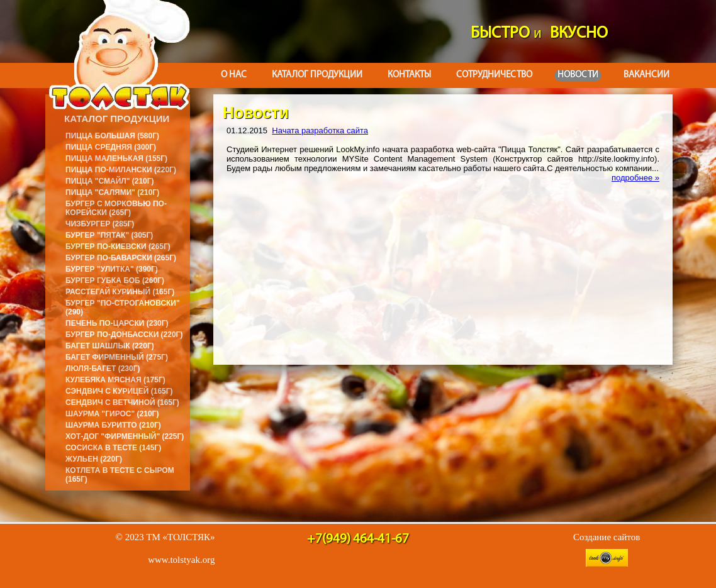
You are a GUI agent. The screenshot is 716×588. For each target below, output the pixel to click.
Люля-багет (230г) (103, 369)
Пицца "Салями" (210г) (112, 192)
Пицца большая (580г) (112, 136)
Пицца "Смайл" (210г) (110, 181)
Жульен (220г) (94, 459)
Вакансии (646, 75)
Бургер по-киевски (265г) (118, 247)
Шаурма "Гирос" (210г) (112, 414)
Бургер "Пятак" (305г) (109, 235)
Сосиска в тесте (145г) (113, 448)
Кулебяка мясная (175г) (115, 380)
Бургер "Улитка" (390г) (112, 269)
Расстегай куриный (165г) (120, 292)
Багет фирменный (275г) (117, 357)
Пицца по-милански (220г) (121, 170)
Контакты (409, 75)
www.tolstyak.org (181, 560)
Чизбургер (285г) (100, 224)
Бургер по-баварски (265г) (121, 258)
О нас (234, 75)
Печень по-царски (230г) (117, 323)
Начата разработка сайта (320, 130)
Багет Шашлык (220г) (110, 346)
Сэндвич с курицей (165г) (119, 391)
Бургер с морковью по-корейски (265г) (116, 208)
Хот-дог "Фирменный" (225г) (125, 436)
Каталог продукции (317, 75)
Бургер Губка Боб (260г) (115, 280)
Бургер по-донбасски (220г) (124, 335)
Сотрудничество (494, 75)
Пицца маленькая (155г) (116, 158)
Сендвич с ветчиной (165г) (122, 402)
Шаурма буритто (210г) (113, 425)
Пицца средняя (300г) (111, 147)
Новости (578, 75)
